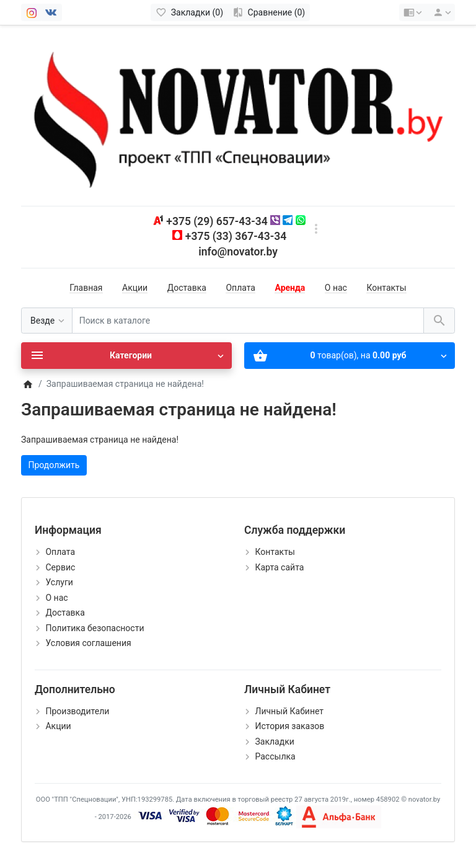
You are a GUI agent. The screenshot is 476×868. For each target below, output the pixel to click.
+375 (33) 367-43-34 (236, 236)
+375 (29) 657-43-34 (217, 221)
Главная (86, 288)
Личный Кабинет (289, 711)
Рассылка (275, 756)
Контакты (386, 288)
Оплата (240, 288)
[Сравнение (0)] (269, 12)
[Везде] (47, 321)
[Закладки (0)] (189, 12)
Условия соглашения (88, 643)
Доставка (187, 288)
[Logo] (238, 115)
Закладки (274, 742)
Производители (77, 711)
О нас (336, 288)
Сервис (60, 567)
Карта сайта (279, 567)
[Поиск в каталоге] (248, 321)
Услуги (59, 582)
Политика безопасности (95, 628)
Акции (135, 288)
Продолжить (54, 465)
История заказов (289, 726)
